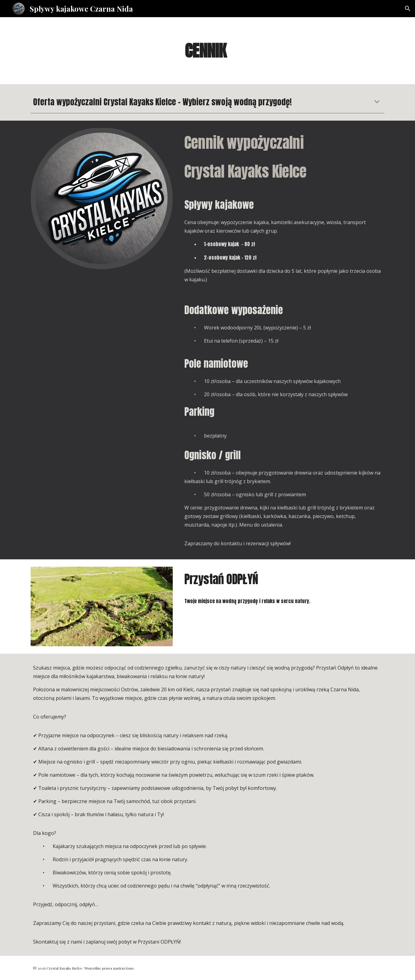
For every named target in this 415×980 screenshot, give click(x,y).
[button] (408, 9)
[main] (208, 51)
